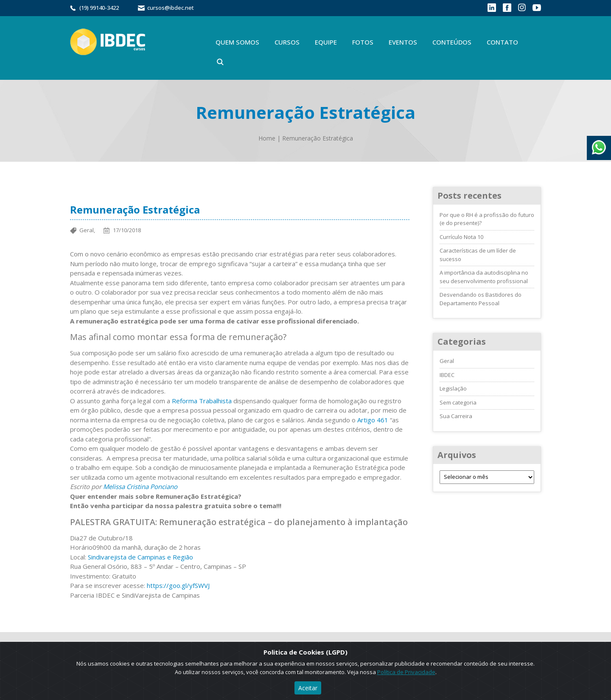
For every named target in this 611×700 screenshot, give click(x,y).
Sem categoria (458, 402)
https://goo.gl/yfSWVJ (178, 585)
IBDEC (447, 375)
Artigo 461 (373, 420)
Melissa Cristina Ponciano (140, 486)
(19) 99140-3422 (99, 8)
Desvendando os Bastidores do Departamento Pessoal (481, 299)
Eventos (403, 42)
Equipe (326, 42)
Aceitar (308, 688)
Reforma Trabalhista (202, 401)
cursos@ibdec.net (171, 8)
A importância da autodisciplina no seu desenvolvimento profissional (484, 277)
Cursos (287, 42)
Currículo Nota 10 (461, 237)
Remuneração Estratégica (318, 138)
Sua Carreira (456, 416)
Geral (447, 361)
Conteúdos (452, 42)
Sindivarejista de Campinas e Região (140, 557)
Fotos (363, 42)
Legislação (453, 388)
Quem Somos (237, 42)
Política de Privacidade (406, 672)
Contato (502, 42)
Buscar (220, 62)
